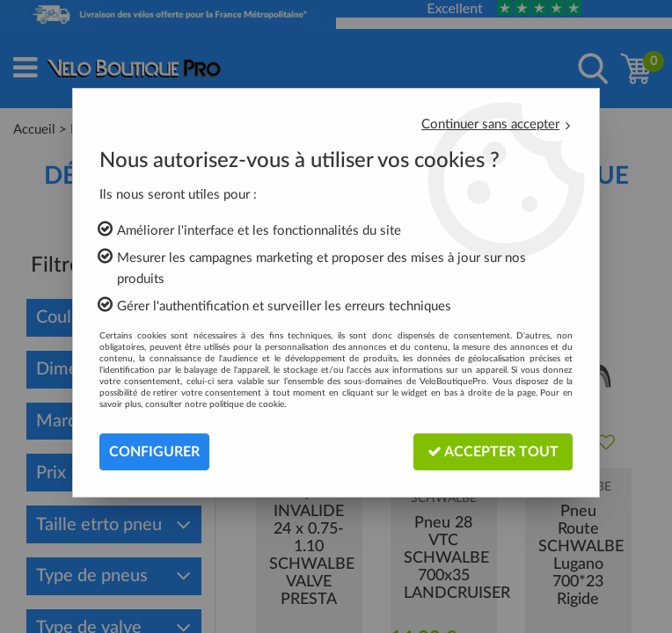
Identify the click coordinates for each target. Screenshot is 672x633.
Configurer (154, 452)
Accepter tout (493, 451)
